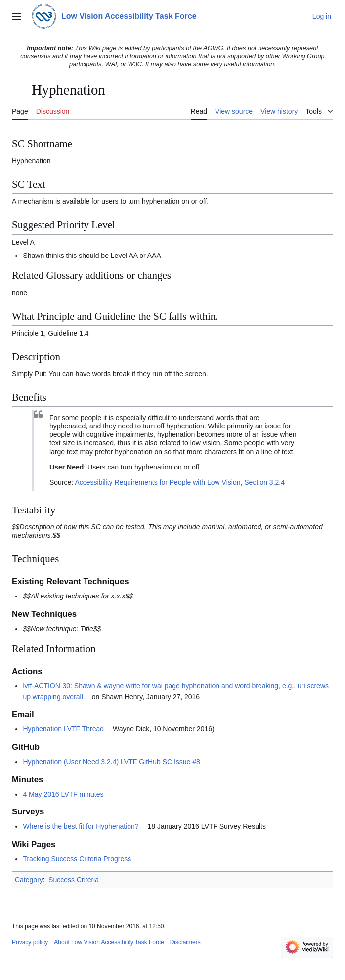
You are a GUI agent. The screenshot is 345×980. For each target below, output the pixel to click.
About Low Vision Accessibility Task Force (109, 942)
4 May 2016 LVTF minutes (63, 794)
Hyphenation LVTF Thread (63, 729)
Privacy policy (30, 942)
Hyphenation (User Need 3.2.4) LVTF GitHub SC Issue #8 (111, 762)
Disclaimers (185, 942)
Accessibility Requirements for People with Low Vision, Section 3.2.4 (180, 482)
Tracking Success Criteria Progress (77, 859)
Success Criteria (74, 880)
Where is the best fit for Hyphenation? (81, 826)
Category (29, 880)
